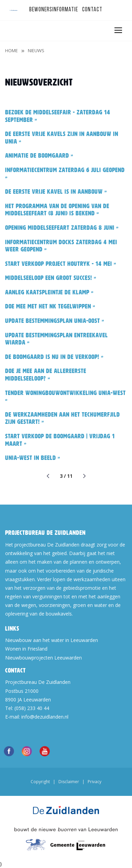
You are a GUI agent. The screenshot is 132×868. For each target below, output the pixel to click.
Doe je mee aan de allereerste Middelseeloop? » (46, 375)
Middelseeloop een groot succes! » (51, 278)
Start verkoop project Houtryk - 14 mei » (61, 264)
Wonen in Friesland (26, 649)
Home (12, 50)
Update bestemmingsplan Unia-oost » (55, 321)
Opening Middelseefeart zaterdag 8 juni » (62, 228)
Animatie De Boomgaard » (39, 156)
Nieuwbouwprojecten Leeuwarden (43, 658)
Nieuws (36, 50)
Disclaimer (69, 782)
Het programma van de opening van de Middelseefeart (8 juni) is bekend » (57, 210)
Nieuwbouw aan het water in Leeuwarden (52, 640)
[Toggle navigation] (118, 30)
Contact (92, 10)
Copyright (40, 782)
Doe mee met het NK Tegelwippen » (50, 306)
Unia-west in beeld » (33, 458)
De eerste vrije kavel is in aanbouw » (56, 192)
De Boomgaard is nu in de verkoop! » (54, 357)
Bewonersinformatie (54, 10)
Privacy (95, 782)
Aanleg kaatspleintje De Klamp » (49, 292)
